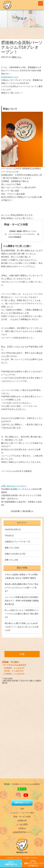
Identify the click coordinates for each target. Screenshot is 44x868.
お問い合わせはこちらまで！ (14, 486)
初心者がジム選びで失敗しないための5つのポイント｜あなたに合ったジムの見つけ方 (22, 627)
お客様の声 (22, 821)
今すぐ (11, 863)
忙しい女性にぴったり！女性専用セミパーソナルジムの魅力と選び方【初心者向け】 (22, 614)
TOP (22, 809)
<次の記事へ (16, 511)
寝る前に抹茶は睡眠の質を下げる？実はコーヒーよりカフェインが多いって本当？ (22, 588)
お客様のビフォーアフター (16, 542)
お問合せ (22, 828)
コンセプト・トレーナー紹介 (22, 813)
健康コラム (17, 57)
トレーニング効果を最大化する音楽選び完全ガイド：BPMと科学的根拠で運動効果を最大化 (22, 601)
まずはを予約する (33, 863)
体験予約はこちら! (22, 803)
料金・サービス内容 (22, 817)
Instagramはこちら (10, 77)
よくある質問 (22, 824)
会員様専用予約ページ (22, 832)
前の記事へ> (28, 511)
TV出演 (8, 536)
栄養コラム (9, 560)
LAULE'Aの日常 (11, 529)
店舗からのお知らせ (13, 554)
